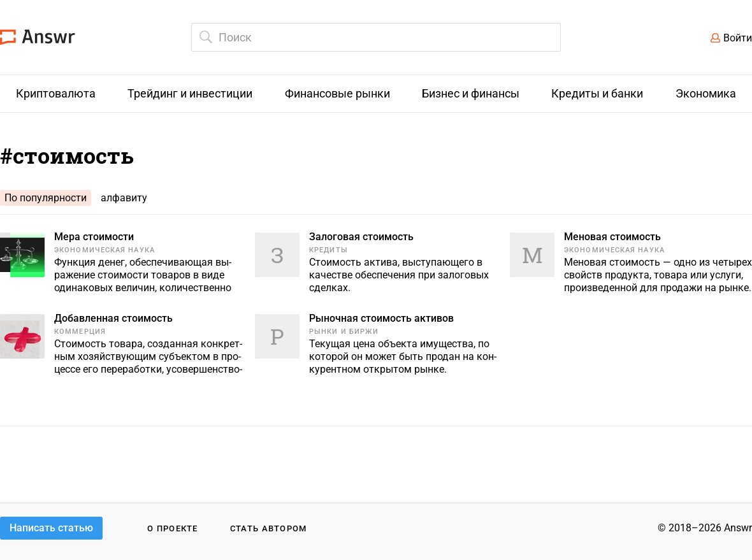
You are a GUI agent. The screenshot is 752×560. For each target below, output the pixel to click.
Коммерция (80, 332)
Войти (738, 38)
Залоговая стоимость (361, 237)
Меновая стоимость (612, 237)
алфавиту (124, 198)
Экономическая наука (105, 250)
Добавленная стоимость (113, 318)
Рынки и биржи (344, 332)
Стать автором (269, 528)
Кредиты (329, 250)
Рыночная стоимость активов (381, 318)
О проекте (173, 528)
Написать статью (51, 528)
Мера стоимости (94, 237)
